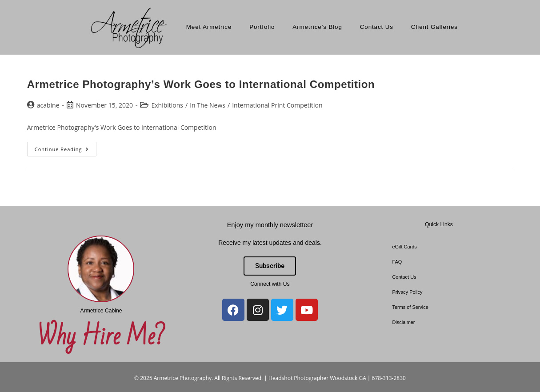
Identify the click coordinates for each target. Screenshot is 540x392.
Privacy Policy (407, 292)
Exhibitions (167, 105)
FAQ (397, 262)
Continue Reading (66, 147)
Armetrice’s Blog (317, 27)
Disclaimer (403, 322)
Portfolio (262, 27)
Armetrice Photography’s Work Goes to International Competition (201, 84)
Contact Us (377, 27)
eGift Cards (404, 247)
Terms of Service (410, 307)
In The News (208, 105)
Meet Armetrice (209, 27)
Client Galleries (434, 27)
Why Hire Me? (101, 337)
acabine (48, 105)
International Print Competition (277, 105)
